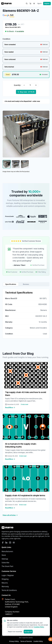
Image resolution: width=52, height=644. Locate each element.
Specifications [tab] (11, 284)
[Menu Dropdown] (34, 4)
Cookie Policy (38, 641)
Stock (4, 555)
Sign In (39, 3)
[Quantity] (30, 85)
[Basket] (30, 4)
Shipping (5, 579)
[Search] (27, 4)
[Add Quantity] (36, 85)
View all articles (10, 515)
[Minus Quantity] (24, 85)
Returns (5, 583)
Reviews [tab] (26, 284)
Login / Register (8, 575)
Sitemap (5, 559)
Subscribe (5, 563)
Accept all (28, 632)
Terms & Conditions (9, 590)
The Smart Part (7, 566)
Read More (10, 407)
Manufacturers (7, 551)
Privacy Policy (14, 641)
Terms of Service (26, 641)
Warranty (5, 587)
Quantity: (17, 85)
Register (47, 3)
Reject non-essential (15, 632)
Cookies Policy (39, 627)
